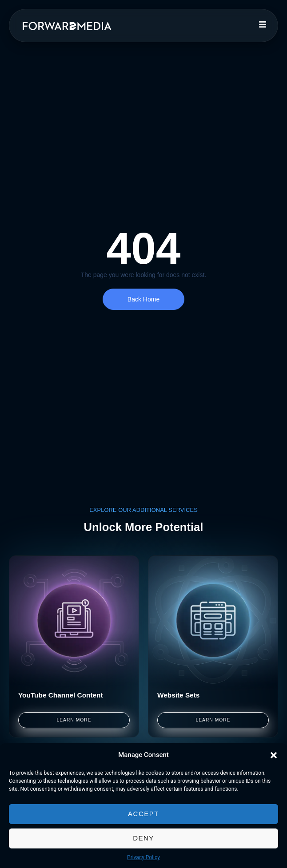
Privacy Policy (143, 857)
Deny (143, 838)
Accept (143, 814)
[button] (274, 755)
